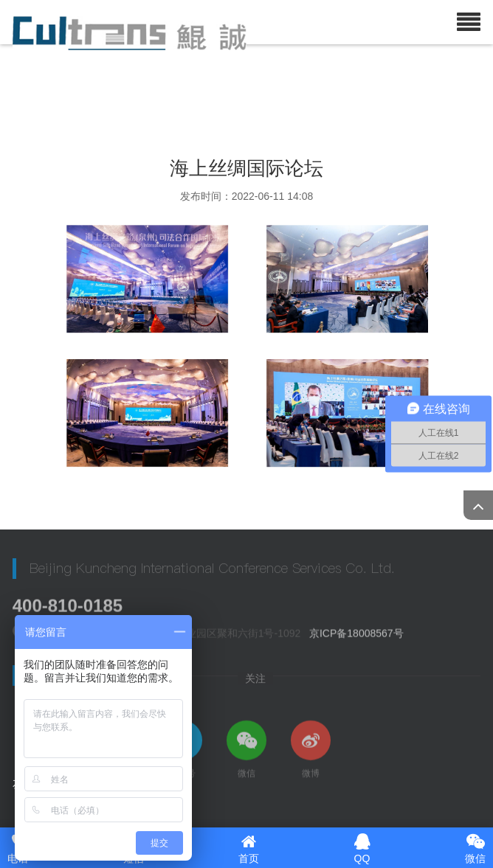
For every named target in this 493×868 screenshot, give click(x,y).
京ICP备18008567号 (356, 635)
